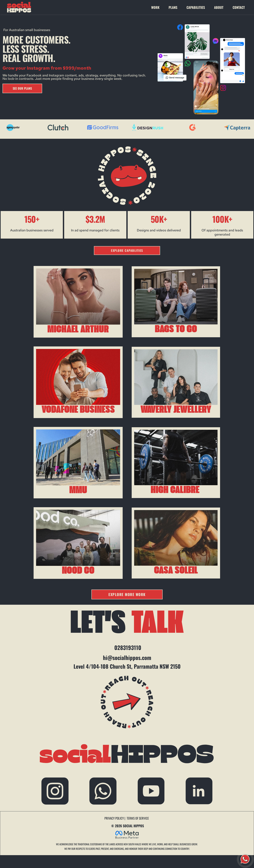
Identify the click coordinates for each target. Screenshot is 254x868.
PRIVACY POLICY (114, 818)
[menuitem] (158, 7)
